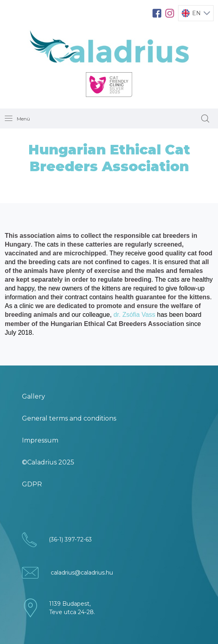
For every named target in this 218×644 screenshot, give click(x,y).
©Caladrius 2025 (48, 462)
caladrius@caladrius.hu (82, 573)
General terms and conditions (69, 418)
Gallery (34, 396)
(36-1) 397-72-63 (70, 539)
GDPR (32, 484)
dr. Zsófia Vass (134, 315)
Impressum (40, 440)
